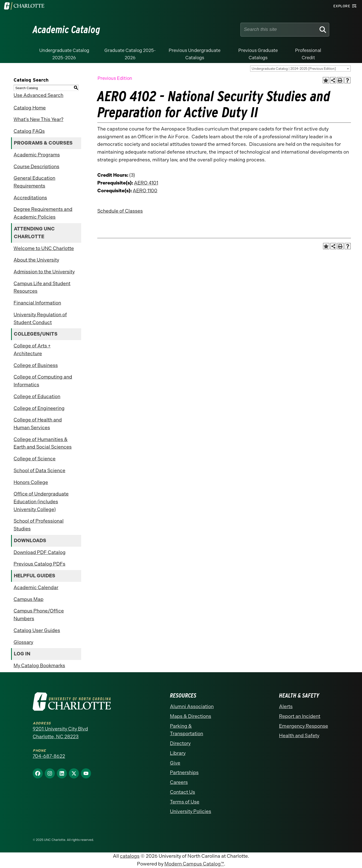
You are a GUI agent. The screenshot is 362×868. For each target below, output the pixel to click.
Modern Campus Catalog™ (194, 864)
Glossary (23, 642)
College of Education (37, 396)
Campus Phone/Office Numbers (39, 615)
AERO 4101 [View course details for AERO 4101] (146, 183)
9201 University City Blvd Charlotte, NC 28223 (60, 733)
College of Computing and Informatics (43, 381)
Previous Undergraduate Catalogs (195, 54)
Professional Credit (308, 54)
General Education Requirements (34, 182)
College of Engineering (39, 408)
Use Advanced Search (38, 95)
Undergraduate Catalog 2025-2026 (64, 54)
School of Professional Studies (39, 525)
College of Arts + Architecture (32, 350)
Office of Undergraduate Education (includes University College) (41, 502)
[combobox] (300, 69)
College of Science (35, 459)
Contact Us (183, 792)
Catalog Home (30, 108)
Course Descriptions (36, 167)
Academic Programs (37, 155)
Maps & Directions (191, 716)
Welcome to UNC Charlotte (44, 248)
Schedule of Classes (120, 211)
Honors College (31, 482)
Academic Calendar (36, 587)
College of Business (36, 365)
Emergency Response (304, 726)
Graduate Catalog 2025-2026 (130, 54)
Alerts (286, 706)
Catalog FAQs (29, 131)
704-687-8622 (49, 756)
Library (178, 753)
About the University (36, 260)
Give (175, 763)
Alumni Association (192, 706)
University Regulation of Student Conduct (40, 319)
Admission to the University (44, 272)
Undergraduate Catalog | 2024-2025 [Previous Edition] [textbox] (294, 69)
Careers (179, 782)
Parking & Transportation (187, 730)
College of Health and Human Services (38, 424)
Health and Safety (299, 736)
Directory (180, 743)
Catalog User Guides (37, 630)
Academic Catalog (66, 30)
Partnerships (184, 772)
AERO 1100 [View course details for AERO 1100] (145, 191)
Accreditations (30, 198)
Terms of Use (185, 802)
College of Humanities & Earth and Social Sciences (43, 443)
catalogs (130, 856)
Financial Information (37, 303)
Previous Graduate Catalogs (258, 54)
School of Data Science (39, 471)
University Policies (191, 811)
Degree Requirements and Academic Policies (43, 213)
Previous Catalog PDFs (39, 564)
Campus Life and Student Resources (42, 287)
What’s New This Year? (38, 119)
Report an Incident (300, 716)
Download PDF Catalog (40, 552)
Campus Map (29, 599)
